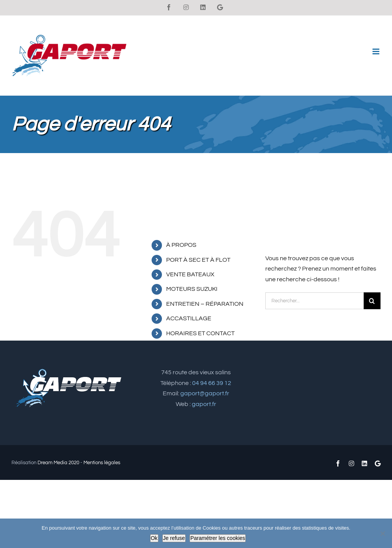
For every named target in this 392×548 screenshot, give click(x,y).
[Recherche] (372, 301)
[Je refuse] (382, 533)
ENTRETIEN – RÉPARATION (205, 304)
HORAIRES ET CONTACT (200, 333)
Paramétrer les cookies (218, 538)
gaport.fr (204, 404)
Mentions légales (102, 463)
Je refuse (174, 538)
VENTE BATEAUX (190, 274)
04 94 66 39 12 (212, 383)
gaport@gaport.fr (205, 393)
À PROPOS (181, 245)
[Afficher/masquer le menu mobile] (376, 51)
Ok (154, 538)
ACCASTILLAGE (189, 318)
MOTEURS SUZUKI (192, 289)
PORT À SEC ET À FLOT (198, 260)
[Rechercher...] (314, 301)
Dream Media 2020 (58, 463)
